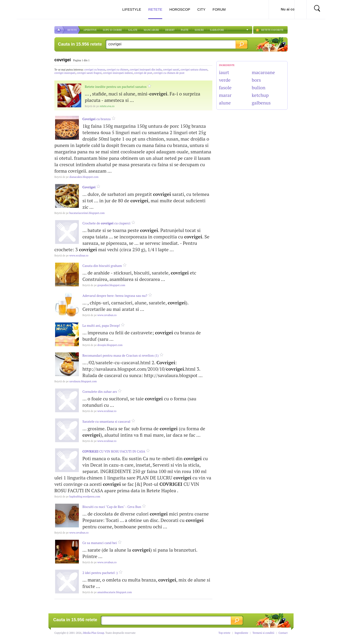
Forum (219, 9)
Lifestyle (132, 9)
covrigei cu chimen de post (169, 73)
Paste (185, 30)
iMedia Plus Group (94, 633)
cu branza (97, 119)
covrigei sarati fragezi (89, 73)
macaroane (263, 72)
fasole (225, 88)
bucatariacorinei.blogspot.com (80, 213)
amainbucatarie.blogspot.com (107, 592)
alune (225, 103)
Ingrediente (241, 633)
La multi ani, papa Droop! (101, 325)
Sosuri (199, 30)
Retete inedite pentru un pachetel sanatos (116, 87)
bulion (259, 88)
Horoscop (180, 9)
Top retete (224, 633)
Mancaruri (151, 30)
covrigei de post (143, 73)
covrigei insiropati (65, 73)
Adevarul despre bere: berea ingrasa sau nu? (115, 296)
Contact (283, 633)
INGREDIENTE (227, 65)
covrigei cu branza (95, 70)
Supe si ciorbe (112, 30)
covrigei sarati (171, 70)
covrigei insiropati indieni (118, 73)
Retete (155, 13)
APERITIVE (90, 30)
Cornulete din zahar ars (100, 391)
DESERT (170, 30)
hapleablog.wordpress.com (77, 497)
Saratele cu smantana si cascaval (106, 421)
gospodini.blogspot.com (104, 285)
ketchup (260, 95)
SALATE (133, 30)
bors (256, 80)
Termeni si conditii (263, 633)
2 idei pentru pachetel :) (100, 573)
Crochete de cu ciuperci (106, 223)
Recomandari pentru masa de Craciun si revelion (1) (121, 355)
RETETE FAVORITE (272, 30)
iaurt (224, 72)
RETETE (72, 30)
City (201, 9)
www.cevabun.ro (100, 315)
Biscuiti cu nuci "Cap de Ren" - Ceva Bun (112, 507)
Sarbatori (217, 30)
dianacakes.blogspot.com (76, 177)
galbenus (261, 103)
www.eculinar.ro (71, 256)
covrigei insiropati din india (146, 70)
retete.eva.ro (100, 106)
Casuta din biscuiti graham (102, 266)
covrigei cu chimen (118, 70)
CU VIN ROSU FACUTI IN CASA (114, 451)
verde (225, 80)
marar (225, 95)
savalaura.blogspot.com (76, 381)
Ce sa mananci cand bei (100, 543)
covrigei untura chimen (194, 70)
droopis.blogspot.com (102, 345)
